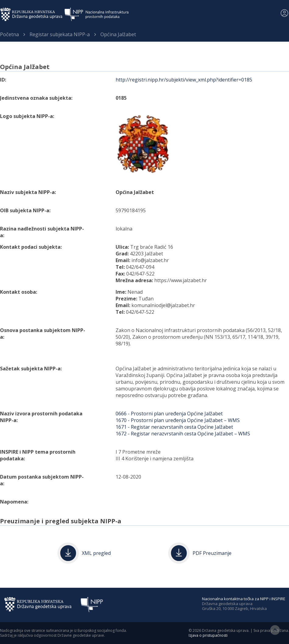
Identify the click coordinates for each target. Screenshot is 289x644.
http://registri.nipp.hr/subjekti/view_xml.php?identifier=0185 (184, 80)
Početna (9, 34)
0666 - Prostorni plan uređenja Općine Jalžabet (169, 414)
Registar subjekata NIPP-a (60, 34)
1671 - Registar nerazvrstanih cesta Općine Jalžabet (174, 427)
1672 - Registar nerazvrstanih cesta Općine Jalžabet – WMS (183, 434)
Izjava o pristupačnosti (208, 635)
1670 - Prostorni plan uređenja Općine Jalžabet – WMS (178, 420)
